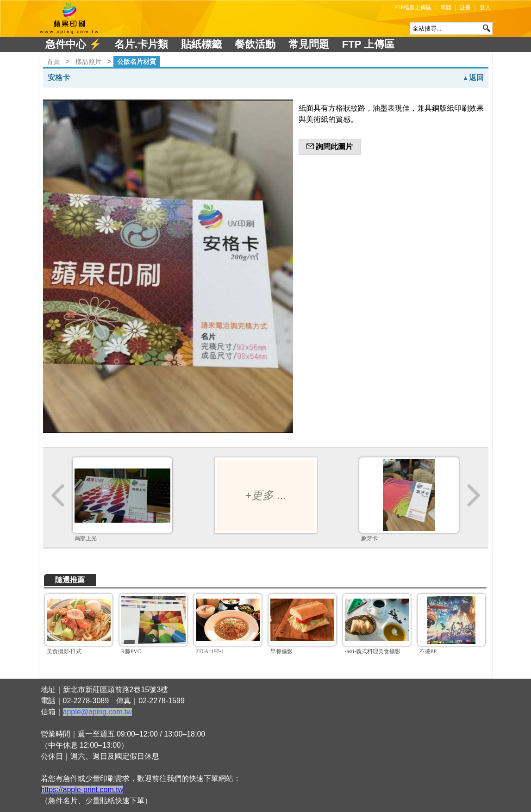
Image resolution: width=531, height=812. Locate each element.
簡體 (446, 7)
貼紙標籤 (201, 44)
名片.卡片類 (141, 44)
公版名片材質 (137, 62)
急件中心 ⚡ (73, 44)
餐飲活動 (255, 44)
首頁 (53, 62)
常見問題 (309, 44)
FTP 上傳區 (368, 44)
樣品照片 (88, 62)
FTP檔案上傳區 (413, 7)
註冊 (465, 7)
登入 (485, 7)
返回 (473, 78)
